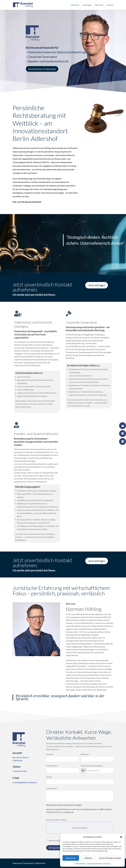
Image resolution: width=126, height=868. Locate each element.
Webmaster (40, 863)
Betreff (49, 777)
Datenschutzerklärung (94, 863)
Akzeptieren (71, 858)
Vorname (50, 754)
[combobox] (84, 770)
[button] (121, 837)
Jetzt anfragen (97, 285)
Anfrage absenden (56, 848)
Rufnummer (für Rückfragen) (92, 766)
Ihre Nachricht (52, 788)
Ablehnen (88, 858)
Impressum (107, 863)
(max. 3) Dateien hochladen (56, 820)
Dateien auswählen (80, 828)
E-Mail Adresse (52, 766)
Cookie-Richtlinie (80, 863)
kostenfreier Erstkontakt (42, 70)
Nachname (85, 754)
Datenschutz (29, 863)
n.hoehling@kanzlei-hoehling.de (25, 782)
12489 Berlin (17, 760)
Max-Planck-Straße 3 (21, 758)
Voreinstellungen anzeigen (110, 858)
